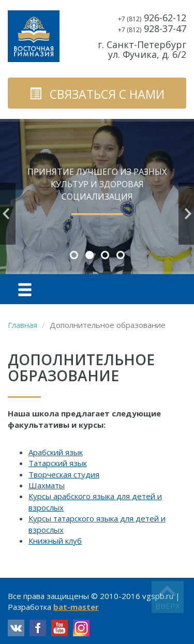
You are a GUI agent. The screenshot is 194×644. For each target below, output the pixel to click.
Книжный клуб (55, 541)
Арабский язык (56, 452)
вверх (168, 606)
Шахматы (47, 485)
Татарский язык (58, 463)
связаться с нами (97, 94)
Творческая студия (64, 474)
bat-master (76, 607)
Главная (23, 325)
